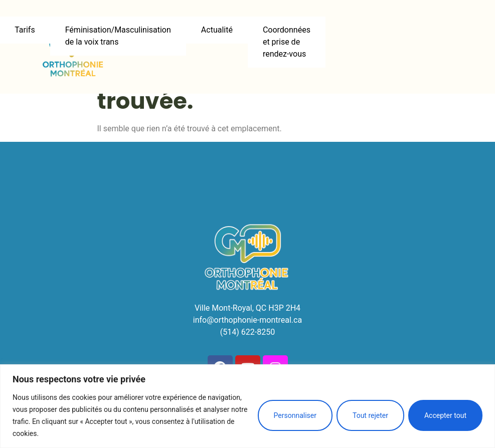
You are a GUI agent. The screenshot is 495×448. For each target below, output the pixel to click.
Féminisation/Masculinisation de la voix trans (118, 36)
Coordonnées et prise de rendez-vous (287, 42)
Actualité (217, 30)
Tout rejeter (370, 415)
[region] (248, 406)
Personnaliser (295, 415)
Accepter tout (445, 415)
